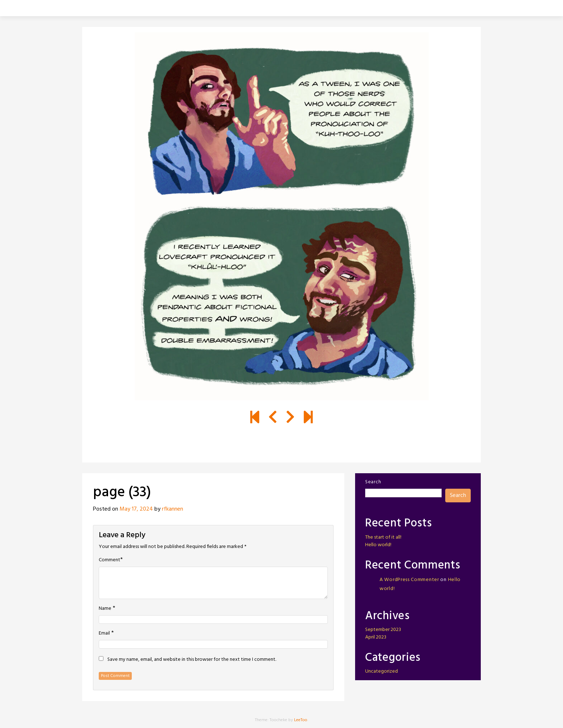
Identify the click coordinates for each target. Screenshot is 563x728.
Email (104, 633)
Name (105, 609)
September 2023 (383, 630)
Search (373, 482)
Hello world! (378, 545)
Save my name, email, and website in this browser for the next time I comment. (192, 660)
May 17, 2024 (136, 509)
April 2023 (376, 637)
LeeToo (301, 720)
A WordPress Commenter (409, 580)
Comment (110, 560)
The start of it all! (383, 537)
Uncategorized (381, 671)
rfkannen (173, 509)
